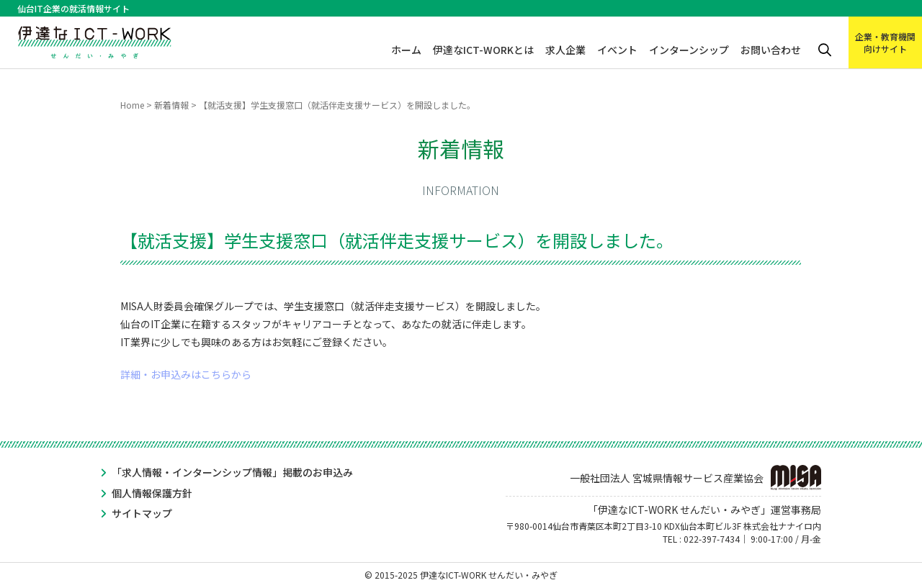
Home (132, 105)
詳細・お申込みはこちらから (186, 374)
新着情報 (171, 105)
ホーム (406, 50)
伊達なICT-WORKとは (483, 50)
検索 (825, 50)
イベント (617, 50)
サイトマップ (142, 513)
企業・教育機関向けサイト (885, 42)
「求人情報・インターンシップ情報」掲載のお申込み (232, 472)
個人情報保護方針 (152, 493)
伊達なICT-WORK (95, 37)
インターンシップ (689, 50)
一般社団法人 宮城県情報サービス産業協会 (695, 478)
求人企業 (565, 50)
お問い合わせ (771, 50)
